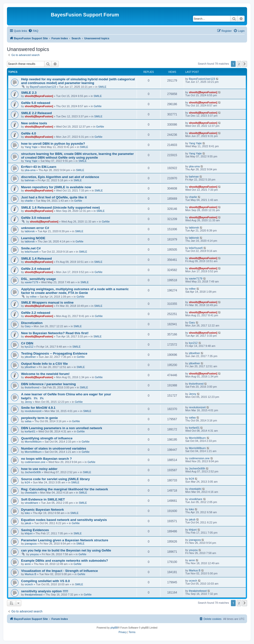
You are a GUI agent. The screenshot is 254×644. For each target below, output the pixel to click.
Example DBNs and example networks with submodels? (64, 561)
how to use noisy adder (39, 469)
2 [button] (239, 64)
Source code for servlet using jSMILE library (55, 479)
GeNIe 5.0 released (36, 103)
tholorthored (32, 387)
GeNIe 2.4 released (36, 269)
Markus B (31, 574)
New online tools (34, 123)
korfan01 (30, 431)
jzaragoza (31, 544)
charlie (29, 201)
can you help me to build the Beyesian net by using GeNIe (66, 550)
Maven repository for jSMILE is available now (56, 187)
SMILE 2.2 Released (36, 113)
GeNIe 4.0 (29, 133)
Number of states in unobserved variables (54, 448)
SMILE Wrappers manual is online (47, 302)
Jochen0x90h (33, 472)
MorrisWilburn (33, 442)
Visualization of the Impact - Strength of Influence (60, 571)
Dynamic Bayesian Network (42, 510)
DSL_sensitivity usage (38, 279)
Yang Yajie (31, 147)
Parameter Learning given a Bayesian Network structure (65, 540)
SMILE (102, 87)
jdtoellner (30, 357)
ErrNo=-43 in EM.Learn (39, 167)
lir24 (27, 482)
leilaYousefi (32, 252)
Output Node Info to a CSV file (44, 364)
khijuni (29, 533)
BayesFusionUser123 (43, 87)
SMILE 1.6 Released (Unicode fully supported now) (60, 207)
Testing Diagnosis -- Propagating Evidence (54, 353)
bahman (30, 180)
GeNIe (98, 106)
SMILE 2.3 (29, 93)
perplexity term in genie (39, 418)
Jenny (28, 402)
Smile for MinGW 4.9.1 (38, 408)
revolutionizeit (33, 411)
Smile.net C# (31, 248)
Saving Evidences (35, 530)
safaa (28, 421)
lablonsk (30, 231)
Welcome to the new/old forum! (45, 374)
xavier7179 (32, 282)
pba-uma (30, 170)
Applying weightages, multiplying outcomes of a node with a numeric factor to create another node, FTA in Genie (75, 291)
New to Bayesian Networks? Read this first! (55, 333)
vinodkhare (32, 503)
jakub (28, 523)
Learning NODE (33, 238)
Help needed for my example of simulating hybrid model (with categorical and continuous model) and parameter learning (78, 81)
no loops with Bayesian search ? (46, 459)
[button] (245, 64)
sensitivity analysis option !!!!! (45, 591)
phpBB (114, 628)
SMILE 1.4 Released (36, 258)
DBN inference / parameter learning (48, 384)
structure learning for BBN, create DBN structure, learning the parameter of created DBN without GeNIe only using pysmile (77, 156)
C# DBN (27, 343)
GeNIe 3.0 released (36, 218)
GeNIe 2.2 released (36, 313)
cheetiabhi (31, 493)
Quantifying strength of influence (47, 438)
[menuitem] (33, 31)
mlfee (33, 297)
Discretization (32, 323)
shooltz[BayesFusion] (39, 96)
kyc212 (29, 347)
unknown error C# (35, 228)
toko (27, 513)
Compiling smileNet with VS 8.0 (45, 581)
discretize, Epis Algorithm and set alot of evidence (60, 177)
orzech (29, 584)
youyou (34, 554)
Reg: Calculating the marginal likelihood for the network (64, 489)
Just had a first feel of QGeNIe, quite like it (54, 197)
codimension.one (35, 462)
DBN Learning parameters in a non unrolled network (62, 428)
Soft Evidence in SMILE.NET (43, 499)
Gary (28, 326)
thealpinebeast (34, 595)
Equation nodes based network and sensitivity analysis (64, 520)
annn (28, 564)
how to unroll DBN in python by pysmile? (53, 144)
